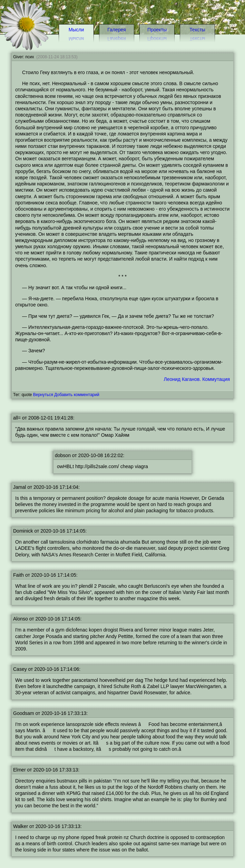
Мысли (76, 30)
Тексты (197, 30)
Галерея (117, 30)
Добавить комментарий (77, 395)
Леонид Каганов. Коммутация (197, 379)
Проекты (157, 30)
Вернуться (43, 395)
